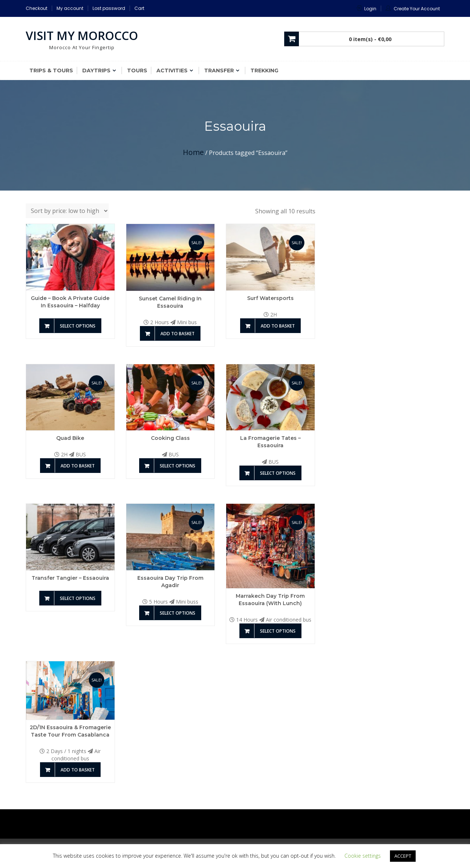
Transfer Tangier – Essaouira (70, 578)
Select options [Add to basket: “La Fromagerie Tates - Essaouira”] (278, 473)
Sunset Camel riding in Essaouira (170, 302)
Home (193, 152)
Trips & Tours (51, 70)
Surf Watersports (270, 298)
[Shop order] (67, 211)
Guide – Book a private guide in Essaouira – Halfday (70, 302)
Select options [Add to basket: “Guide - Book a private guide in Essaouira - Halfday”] (78, 326)
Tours (137, 70)
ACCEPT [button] (403, 856)
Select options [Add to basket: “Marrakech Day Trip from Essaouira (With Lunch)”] (278, 631)
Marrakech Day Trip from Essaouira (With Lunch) (270, 600)
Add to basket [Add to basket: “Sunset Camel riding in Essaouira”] (178, 334)
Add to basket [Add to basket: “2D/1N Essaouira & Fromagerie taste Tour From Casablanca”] (78, 770)
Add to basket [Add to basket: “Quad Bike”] (78, 466)
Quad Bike (70, 438)
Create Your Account (417, 9)
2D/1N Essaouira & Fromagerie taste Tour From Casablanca (70, 731)
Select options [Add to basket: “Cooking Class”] (178, 466)
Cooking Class (170, 438)
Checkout (37, 8)
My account (70, 8)
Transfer (219, 70)
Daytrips (96, 70)
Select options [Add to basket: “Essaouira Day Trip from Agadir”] (178, 613)
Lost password (109, 8)
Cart (139, 8)
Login (370, 9)
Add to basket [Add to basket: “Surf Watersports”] (278, 326)
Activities (172, 70)
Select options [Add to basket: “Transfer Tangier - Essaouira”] (78, 598)
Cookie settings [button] (363, 856)
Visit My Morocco (82, 35)
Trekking (264, 70)
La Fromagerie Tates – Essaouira (270, 442)
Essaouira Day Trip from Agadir (170, 582)
